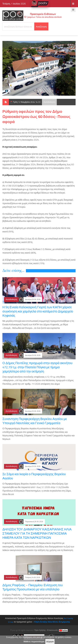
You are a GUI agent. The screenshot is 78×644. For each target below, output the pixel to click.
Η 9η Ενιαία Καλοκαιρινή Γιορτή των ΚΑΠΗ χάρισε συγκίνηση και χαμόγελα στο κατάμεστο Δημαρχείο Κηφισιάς (38, 311)
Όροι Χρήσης (40, 630)
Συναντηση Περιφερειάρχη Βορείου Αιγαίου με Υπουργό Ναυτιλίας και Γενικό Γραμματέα (35, 421)
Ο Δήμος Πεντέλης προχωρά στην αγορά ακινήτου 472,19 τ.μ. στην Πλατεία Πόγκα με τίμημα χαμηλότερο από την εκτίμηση (37, 367)
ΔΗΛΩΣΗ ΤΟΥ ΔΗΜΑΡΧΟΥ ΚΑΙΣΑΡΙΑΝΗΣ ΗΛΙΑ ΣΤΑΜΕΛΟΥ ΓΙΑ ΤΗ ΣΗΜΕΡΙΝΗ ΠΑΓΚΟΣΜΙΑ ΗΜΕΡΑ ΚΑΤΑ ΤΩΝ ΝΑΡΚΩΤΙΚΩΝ (37, 533)
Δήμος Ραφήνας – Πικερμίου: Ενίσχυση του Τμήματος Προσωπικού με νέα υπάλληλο (33, 587)
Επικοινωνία (52, 630)
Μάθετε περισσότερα (34, 642)
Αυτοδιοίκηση (49, 102)
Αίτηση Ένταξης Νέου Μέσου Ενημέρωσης (52, 622)
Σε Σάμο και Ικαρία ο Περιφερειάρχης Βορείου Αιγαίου (34, 476)
